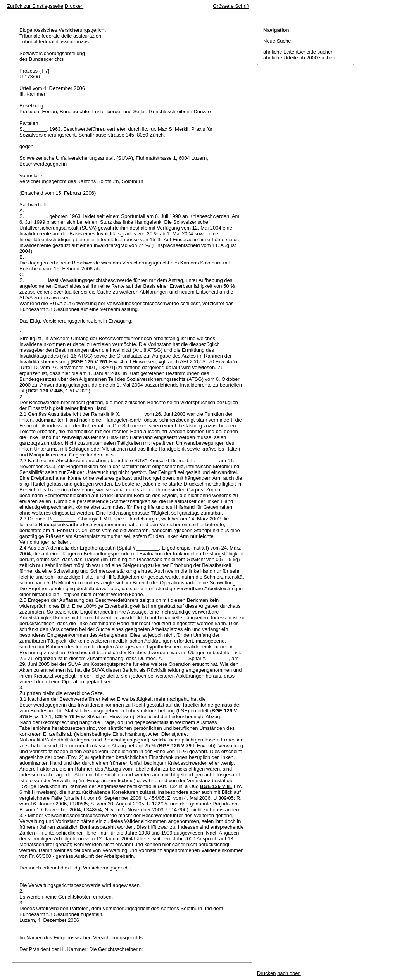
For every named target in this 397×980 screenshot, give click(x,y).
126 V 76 (64, 716)
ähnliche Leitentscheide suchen (298, 52)
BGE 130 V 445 (45, 391)
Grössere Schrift (231, 6)
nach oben (289, 973)
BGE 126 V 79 (175, 746)
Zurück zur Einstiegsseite (35, 6)
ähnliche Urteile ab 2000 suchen (299, 58)
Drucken (74, 6)
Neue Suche (277, 41)
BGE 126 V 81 (216, 786)
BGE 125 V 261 (90, 362)
